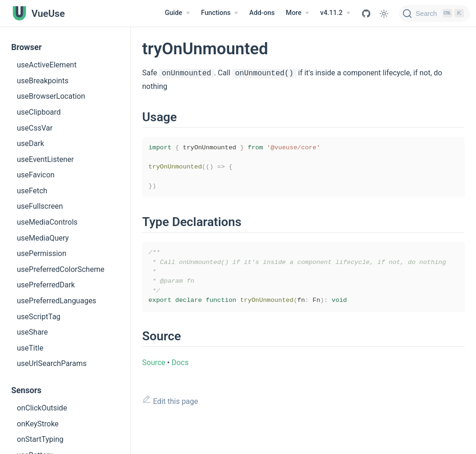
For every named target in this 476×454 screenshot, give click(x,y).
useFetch (32, 191)
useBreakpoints (43, 81)
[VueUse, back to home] (38, 13)
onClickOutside (42, 408)
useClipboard (39, 112)
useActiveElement (47, 65)
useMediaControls (47, 222)
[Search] (434, 14)
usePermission (42, 253)
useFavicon (36, 175)
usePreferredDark (46, 285)
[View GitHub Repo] (366, 14)
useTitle (30, 348)
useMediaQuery (43, 238)
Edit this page (170, 410)
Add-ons (262, 13)
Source (154, 372)
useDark (30, 143)
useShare (32, 332)
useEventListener (45, 159)
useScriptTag (39, 317)
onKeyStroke (38, 424)
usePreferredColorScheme (61, 269)
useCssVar (35, 128)
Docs (180, 372)
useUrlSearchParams (52, 363)
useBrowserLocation (51, 96)
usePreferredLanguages (57, 301)
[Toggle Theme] (384, 14)
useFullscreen (40, 206)
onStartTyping (40, 439)
